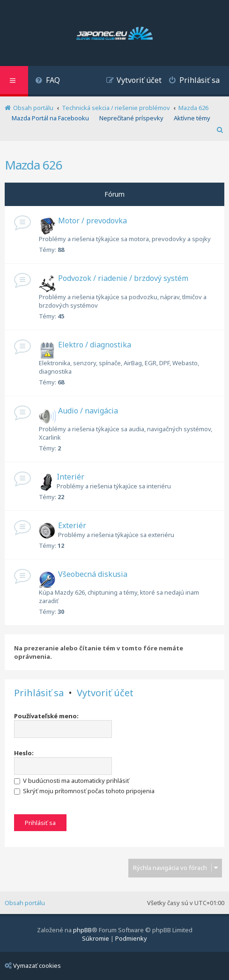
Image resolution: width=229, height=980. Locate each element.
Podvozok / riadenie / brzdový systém (123, 278)
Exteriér (72, 525)
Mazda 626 (33, 165)
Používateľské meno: (46, 716)
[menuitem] (48, 81)
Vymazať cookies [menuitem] (33, 965)
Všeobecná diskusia (93, 574)
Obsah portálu (25, 903)
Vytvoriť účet (105, 693)
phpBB (82, 930)
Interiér (70, 477)
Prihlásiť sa (39, 693)
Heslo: (24, 753)
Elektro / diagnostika (95, 345)
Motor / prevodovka (92, 221)
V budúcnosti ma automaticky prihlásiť (72, 781)
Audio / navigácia (88, 411)
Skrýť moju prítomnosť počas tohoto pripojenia (84, 791)
